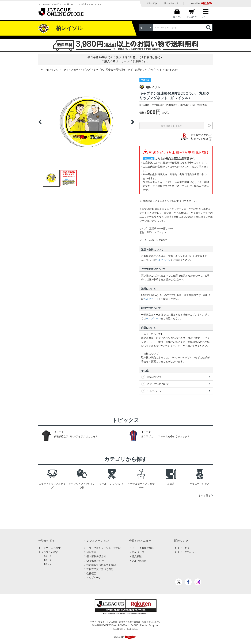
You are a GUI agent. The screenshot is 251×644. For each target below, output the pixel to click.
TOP (41, 70)
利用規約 (91, 552)
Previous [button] (40, 122)
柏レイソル (52, 70)
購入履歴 (137, 556)
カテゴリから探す (51, 548)
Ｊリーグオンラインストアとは (104, 548)
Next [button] (133, 122)
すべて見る (204, 496)
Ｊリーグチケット (170, 3)
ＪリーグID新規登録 (143, 548)
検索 (209, 28)
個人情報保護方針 (96, 556)
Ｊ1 (50, 556)
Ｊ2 (50, 560)
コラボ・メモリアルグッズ (76, 70)
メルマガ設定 (139, 561)
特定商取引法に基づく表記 (101, 565)
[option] (86, 122)
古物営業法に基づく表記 (100, 569)
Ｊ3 (50, 564)
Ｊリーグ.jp (151, 3)
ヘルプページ (163, 260)
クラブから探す (50, 552)
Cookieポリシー (95, 561)
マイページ (138, 552)
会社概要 (91, 573)
